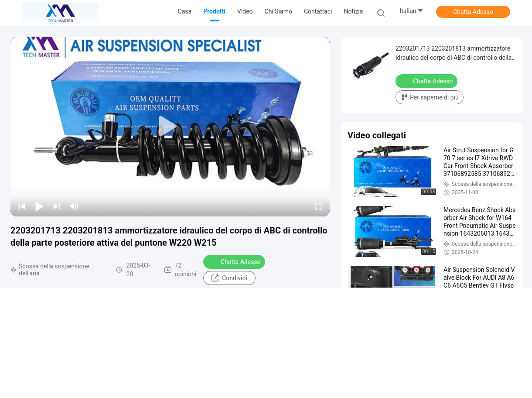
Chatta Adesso (473, 12)
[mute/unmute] (74, 206)
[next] (57, 206)
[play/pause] (39, 206)
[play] (170, 127)
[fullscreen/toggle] (318, 206)
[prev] (22, 206)
